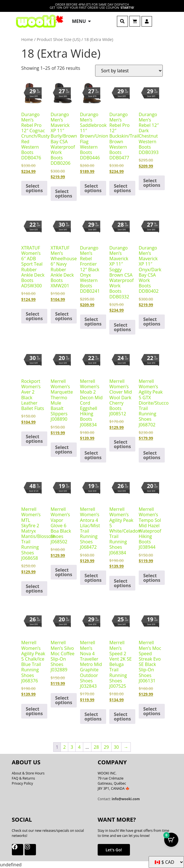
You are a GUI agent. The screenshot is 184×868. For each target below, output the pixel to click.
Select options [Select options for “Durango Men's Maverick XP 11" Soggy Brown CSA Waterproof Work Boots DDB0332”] (122, 327)
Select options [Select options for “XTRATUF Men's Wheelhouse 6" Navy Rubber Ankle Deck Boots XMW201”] (64, 316)
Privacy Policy (23, 783)
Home (27, 39)
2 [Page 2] (64, 747)
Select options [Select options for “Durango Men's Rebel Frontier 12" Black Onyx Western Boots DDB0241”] (93, 322)
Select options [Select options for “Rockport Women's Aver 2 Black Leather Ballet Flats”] (34, 439)
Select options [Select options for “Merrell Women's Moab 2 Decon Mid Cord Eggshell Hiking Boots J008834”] (93, 455)
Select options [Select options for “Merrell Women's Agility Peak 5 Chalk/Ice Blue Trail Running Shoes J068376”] (34, 711)
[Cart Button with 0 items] (171, 840)
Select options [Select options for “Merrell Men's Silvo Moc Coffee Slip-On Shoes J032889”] (64, 700)
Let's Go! (114, 850)
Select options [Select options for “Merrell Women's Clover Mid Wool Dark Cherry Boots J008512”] (122, 444)
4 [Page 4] (79, 747)
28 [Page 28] (96, 747)
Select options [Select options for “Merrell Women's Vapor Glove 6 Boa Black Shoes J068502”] (64, 572)
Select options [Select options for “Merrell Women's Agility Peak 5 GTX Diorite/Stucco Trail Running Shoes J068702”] (152, 455)
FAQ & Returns (23, 778)
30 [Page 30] (116, 747)
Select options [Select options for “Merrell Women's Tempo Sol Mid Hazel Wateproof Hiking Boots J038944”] (152, 578)
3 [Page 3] (72, 747)
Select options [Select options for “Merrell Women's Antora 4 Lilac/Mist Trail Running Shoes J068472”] (93, 578)
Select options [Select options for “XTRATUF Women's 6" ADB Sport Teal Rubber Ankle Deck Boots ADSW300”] (34, 316)
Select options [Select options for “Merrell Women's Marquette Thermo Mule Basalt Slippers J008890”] (64, 450)
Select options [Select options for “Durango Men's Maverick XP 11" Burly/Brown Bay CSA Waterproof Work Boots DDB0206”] (64, 194)
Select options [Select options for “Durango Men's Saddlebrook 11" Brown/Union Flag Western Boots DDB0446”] (93, 188)
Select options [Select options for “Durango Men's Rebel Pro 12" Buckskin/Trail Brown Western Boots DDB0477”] (122, 188)
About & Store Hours (28, 773)
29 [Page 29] (106, 747)
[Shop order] (129, 71)
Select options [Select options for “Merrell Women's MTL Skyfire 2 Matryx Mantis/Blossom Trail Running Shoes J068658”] (34, 589)
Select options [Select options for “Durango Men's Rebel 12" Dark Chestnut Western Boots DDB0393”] (152, 183)
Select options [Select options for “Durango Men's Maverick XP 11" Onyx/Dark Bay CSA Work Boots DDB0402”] (152, 322)
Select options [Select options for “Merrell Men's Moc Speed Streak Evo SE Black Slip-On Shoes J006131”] (152, 711)
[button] (122, 21)
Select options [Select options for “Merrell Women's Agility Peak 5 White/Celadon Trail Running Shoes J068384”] (122, 583)
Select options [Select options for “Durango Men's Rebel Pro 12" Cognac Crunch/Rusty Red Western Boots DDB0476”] (34, 188)
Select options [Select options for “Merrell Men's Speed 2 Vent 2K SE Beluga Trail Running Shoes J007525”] (122, 717)
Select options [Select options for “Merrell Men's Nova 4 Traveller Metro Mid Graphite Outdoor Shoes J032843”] (93, 717)
